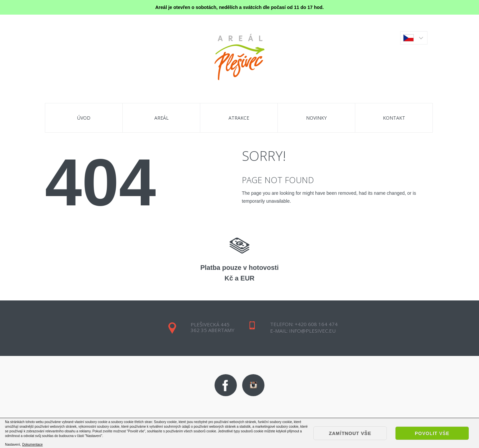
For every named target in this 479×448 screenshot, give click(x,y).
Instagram (253, 385)
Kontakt (394, 118)
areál (161, 118)
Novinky (316, 118)
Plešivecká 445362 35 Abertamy (213, 327)
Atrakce (239, 118)
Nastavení (12, 445)
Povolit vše (432, 433)
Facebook (226, 385)
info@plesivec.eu (312, 331)
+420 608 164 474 (316, 324)
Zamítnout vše (350, 433)
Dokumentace (33, 445)
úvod (84, 118)
